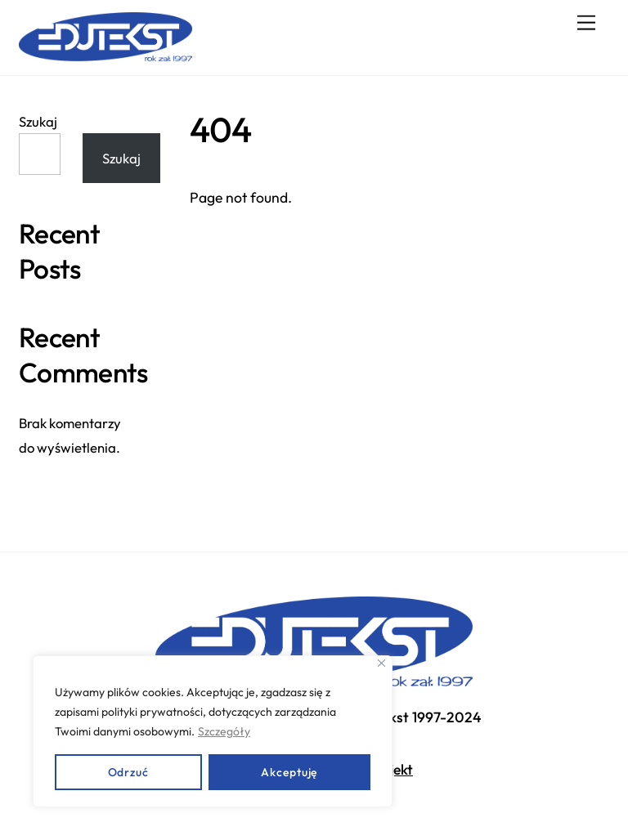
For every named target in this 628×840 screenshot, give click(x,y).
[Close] (381, 663)
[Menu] (586, 22)
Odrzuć (128, 772)
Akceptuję (289, 772)
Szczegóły (224, 731)
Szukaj (38, 121)
